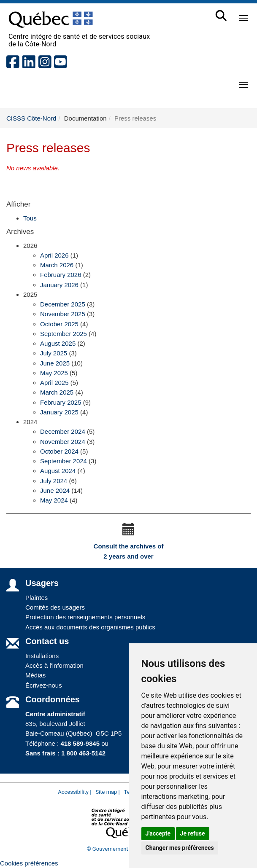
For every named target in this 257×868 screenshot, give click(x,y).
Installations (42, 656)
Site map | (107, 792)
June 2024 (55, 490)
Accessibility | (74, 792)
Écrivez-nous (44, 685)
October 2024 (59, 451)
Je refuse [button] (193, 833)
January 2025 (59, 412)
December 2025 (63, 304)
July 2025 (54, 353)
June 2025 (55, 363)
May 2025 (54, 373)
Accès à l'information (54, 665)
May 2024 (54, 500)
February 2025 (61, 402)
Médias (35, 675)
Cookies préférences (29, 863)
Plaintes (37, 598)
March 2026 (57, 265)
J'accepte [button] (158, 833)
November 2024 (63, 442)
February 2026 (61, 275)
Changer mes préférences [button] (180, 848)
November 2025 (63, 314)
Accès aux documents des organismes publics (90, 627)
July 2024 (54, 481)
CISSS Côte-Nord (31, 118)
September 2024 (64, 461)
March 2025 (57, 392)
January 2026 (59, 285)
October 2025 (59, 324)
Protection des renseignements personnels (85, 617)
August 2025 (58, 343)
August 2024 (58, 471)
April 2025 (54, 383)
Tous (30, 218)
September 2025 (64, 334)
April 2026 (54, 255)
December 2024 (63, 431)
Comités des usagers (55, 607)
